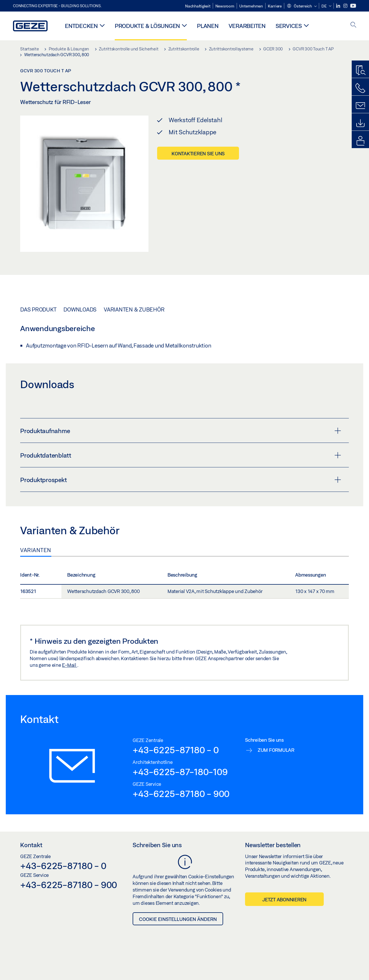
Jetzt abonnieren (284, 899)
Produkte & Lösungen (147, 26)
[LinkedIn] (339, 6)
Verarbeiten (247, 26)
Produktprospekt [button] (181, 480)
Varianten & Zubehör (134, 309)
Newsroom (225, 6)
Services (289, 26)
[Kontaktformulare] (360, 106)
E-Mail (69, 665)
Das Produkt (38, 309)
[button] (302, 6)
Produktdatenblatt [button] (181, 455)
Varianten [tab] (36, 550)
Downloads (80, 309)
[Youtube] (353, 6)
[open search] (353, 25)
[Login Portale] (360, 141)
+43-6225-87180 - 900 (181, 794)
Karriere (275, 6)
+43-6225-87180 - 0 (176, 750)
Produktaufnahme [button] (181, 431)
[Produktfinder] (360, 71)
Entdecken (81, 26)
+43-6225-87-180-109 (180, 772)
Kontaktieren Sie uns (198, 153)
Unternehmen (251, 6)
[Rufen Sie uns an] (360, 88)
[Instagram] (346, 6)
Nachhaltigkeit (198, 6)
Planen (208, 26)
